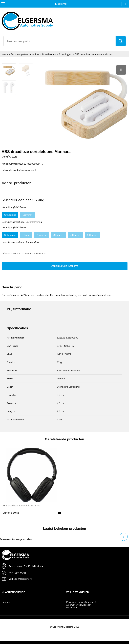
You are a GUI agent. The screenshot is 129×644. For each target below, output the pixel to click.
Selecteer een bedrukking (23, 199)
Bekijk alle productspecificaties (19, 169)
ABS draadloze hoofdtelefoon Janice (21, 505)
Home (5, 54)
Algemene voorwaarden (79, 604)
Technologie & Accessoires (25, 54)
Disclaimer (72, 607)
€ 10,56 (11, 512)
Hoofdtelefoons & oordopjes (57, 54)
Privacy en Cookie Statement (81, 602)
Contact (6, 602)
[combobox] (60, 41)
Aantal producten (17, 182)
